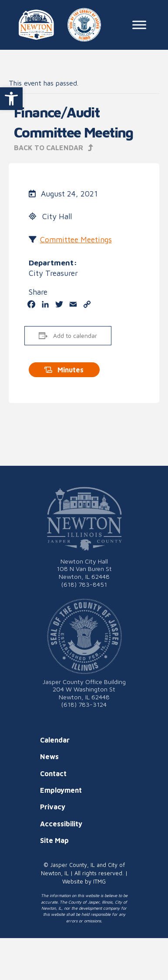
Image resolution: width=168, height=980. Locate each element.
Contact (53, 774)
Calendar (55, 740)
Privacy (53, 807)
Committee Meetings (76, 239)
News (49, 756)
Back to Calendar (54, 148)
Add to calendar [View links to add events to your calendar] (75, 335)
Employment (61, 790)
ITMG (99, 882)
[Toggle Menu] (139, 25)
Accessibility (61, 824)
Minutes (64, 370)
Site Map (54, 840)
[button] (11, 99)
